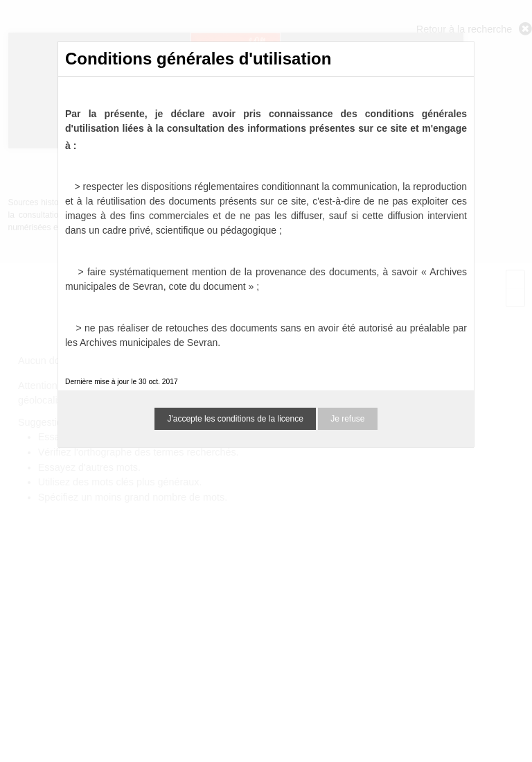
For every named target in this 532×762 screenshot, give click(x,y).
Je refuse (347, 419)
